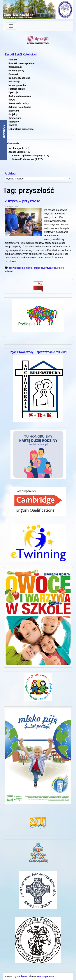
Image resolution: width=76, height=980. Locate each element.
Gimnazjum (15, 118)
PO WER (13, 125)
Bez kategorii (16, 148)
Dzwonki (13, 74)
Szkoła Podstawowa (23, 159)
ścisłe (60, 268)
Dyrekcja (13, 92)
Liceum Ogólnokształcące (26, 156)
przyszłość (50, 268)
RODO (12, 100)
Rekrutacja (14, 82)
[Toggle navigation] (11, 26)
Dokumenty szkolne (19, 78)
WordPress (22, 977)
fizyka (29, 268)
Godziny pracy (16, 71)
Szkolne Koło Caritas (20, 107)
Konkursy (14, 122)
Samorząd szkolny (19, 103)
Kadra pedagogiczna (20, 96)
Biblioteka (14, 111)
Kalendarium (15, 67)
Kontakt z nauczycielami (22, 63)
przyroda (38, 268)
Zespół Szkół (16, 152)
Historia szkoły (17, 89)
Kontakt (13, 60)
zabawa (9, 271)
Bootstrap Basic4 (45, 977)
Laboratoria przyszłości (21, 129)
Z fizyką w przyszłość (22, 201)
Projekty (13, 114)
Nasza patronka (17, 85)
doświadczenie (17, 268)
